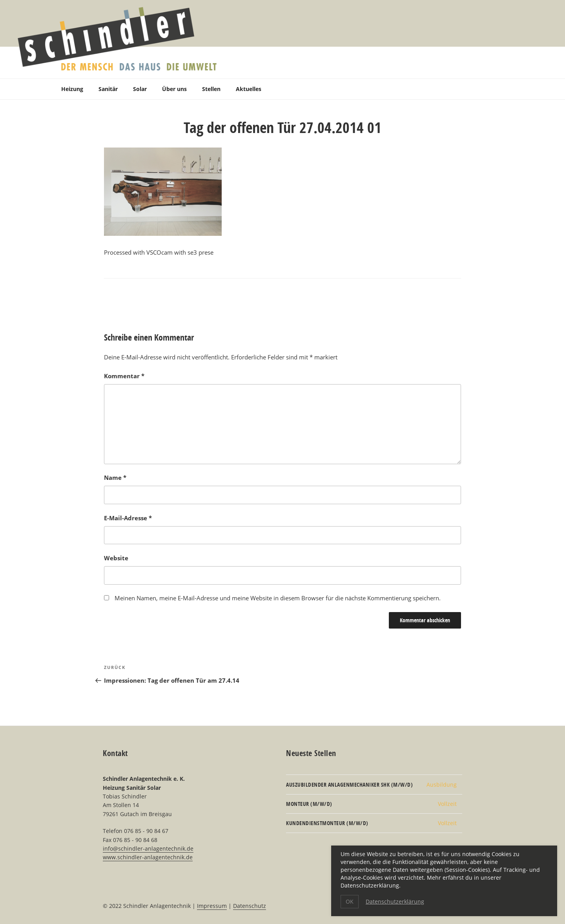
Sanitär (108, 89)
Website (116, 558)
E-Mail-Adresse (128, 518)
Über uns (174, 89)
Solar (140, 89)
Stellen (211, 89)
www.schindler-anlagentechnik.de (148, 857)
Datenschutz (250, 906)
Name (115, 477)
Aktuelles (249, 89)
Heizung (72, 89)
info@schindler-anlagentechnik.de (148, 848)
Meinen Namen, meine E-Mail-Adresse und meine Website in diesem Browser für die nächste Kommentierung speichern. (278, 598)
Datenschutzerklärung (395, 901)
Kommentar (124, 376)
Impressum (212, 906)
